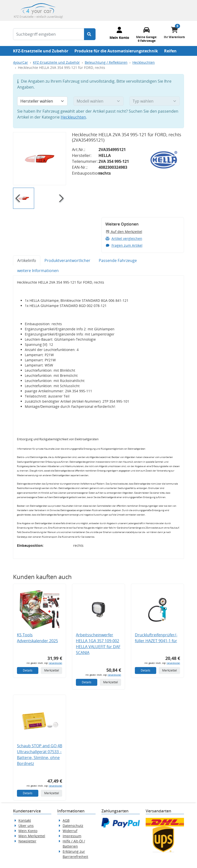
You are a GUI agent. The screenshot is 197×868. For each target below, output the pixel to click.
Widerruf (70, 831)
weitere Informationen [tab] (38, 271)
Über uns (26, 826)
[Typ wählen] (155, 101)
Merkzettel (52, 670)
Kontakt (25, 820)
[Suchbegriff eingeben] (49, 34)
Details (28, 670)
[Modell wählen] (99, 101)
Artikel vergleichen (124, 238)
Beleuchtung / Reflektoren (106, 62)
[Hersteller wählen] (42, 101)
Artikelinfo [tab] (27, 260)
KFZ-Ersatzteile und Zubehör (41, 51)
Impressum (72, 836)
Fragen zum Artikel (124, 245)
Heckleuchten (144, 62)
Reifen (170, 51)
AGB (66, 820)
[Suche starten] (90, 34)
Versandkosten (55, 663)
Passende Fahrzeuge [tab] (118, 260)
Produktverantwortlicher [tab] (67, 260)
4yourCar (21, 62)
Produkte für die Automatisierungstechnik (116, 51)
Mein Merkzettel (32, 836)
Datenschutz (73, 826)
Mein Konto (28, 831)
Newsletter (27, 841)
